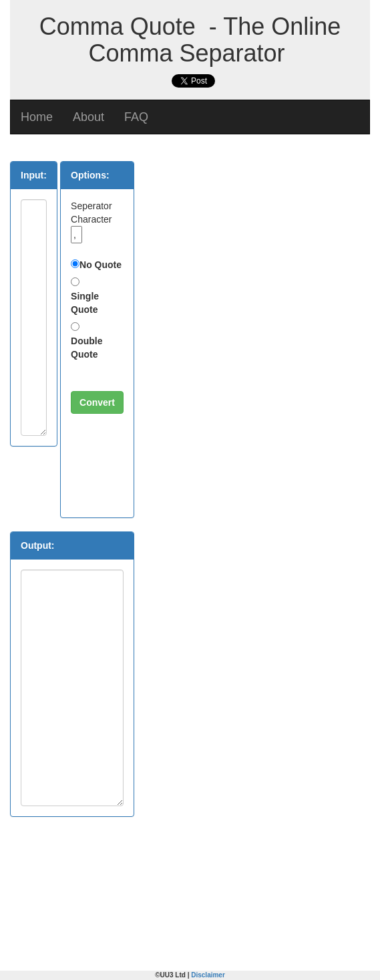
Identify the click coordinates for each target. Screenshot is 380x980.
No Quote (101, 265)
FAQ (136, 117)
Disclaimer (208, 975)
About (88, 117)
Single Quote (85, 303)
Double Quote (86, 348)
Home (37, 117)
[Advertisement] (237, 245)
